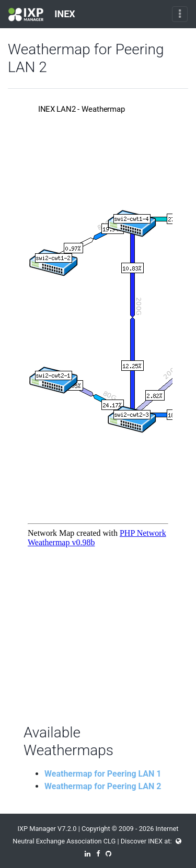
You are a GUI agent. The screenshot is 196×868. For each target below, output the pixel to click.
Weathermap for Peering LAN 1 (103, 774)
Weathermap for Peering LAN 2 (103, 786)
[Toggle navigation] (180, 14)
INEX (42, 15)
